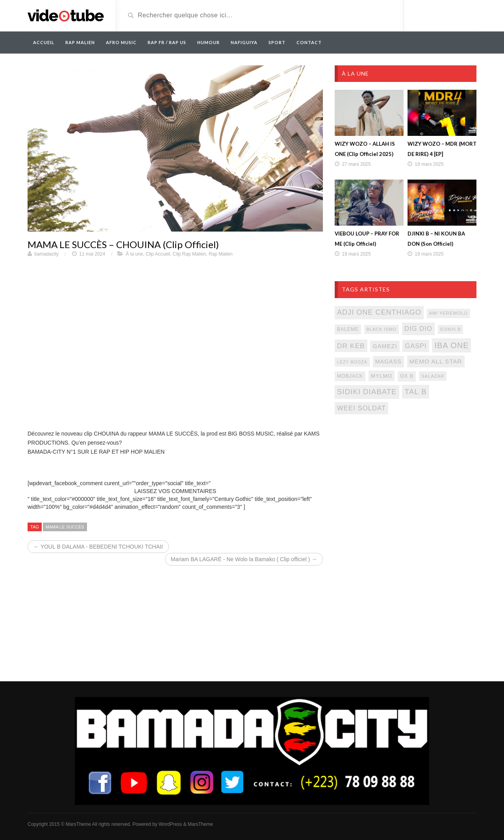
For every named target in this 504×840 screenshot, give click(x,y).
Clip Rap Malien (190, 254)
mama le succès (65, 527)
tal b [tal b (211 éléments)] (415, 392)
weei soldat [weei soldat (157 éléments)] (361, 408)
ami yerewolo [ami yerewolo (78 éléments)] (448, 313)
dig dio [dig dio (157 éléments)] (418, 329)
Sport (277, 42)
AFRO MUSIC (121, 42)
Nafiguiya (244, 42)
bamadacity (46, 254)
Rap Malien (221, 254)
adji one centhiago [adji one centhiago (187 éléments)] (379, 312)
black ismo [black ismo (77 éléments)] (382, 329)
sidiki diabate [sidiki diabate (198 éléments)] (367, 392)
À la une (134, 254)
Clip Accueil (158, 254)
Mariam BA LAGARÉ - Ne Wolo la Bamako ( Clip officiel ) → (244, 559)
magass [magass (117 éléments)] (388, 362)
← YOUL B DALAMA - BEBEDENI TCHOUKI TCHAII (98, 547)
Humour (208, 42)
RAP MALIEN (80, 42)
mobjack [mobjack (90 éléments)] (350, 376)
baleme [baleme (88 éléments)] (348, 329)
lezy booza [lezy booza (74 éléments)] (352, 362)
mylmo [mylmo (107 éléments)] (382, 376)
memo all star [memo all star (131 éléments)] (436, 361)
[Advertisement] (406, 484)
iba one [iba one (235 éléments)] (451, 345)
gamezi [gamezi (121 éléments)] (385, 346)
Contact (309, 42)
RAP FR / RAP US (167, 42)
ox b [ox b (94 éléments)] (407, 376)
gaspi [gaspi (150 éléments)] (416, 346)
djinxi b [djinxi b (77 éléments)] (451, 329)
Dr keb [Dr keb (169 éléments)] (351, 346)
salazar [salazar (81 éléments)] (433, 376)
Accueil (44, 42)
